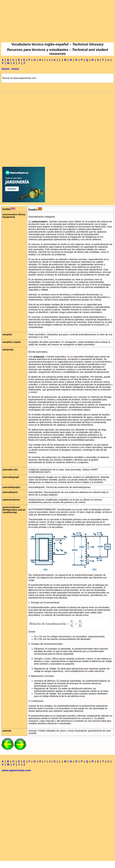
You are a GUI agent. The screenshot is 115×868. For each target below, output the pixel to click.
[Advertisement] (57, 21)
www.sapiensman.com (16, 770)
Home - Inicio (10, 69)
